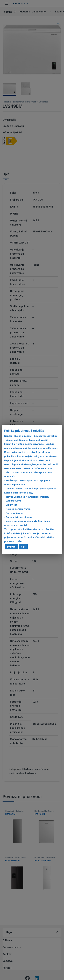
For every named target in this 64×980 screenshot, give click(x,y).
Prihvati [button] (11, 547)
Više (23, 547)
